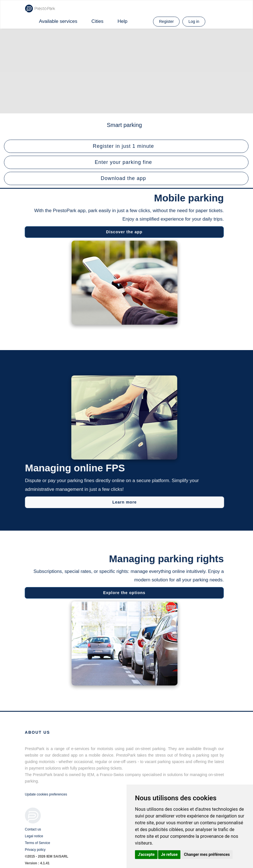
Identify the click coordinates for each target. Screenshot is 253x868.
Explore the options (122, 593)
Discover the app (122, 232)
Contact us (33, 829)
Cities (98, 21)
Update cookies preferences (46, 794)
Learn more (127, 502)
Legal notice (34, 836)
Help (122, 21)
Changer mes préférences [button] (207, 854)
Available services (58, 21)
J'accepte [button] (146, 854)
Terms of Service (37, 843)
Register (166, 21)
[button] (126, 146)
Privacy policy (35, 850)
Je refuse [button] (169, 854)
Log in (194, 21)
